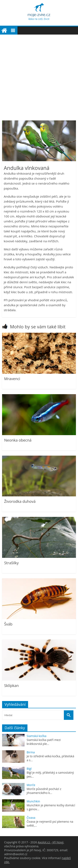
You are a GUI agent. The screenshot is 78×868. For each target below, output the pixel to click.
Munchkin (33, 801)
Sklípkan (11, 686)
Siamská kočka (37, 736)
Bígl (29, 769)
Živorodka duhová (20, 501)
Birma (31, 752)
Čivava (31, 818)
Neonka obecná (18, 440)
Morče (31, 785)
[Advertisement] (39, 75)
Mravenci (12, 379)
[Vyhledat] (69, 715)
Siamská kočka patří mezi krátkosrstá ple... (44, 742)
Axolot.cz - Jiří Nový (51, 842)
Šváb (8, 624)
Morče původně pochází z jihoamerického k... (44, 791)
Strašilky (11, 563)
